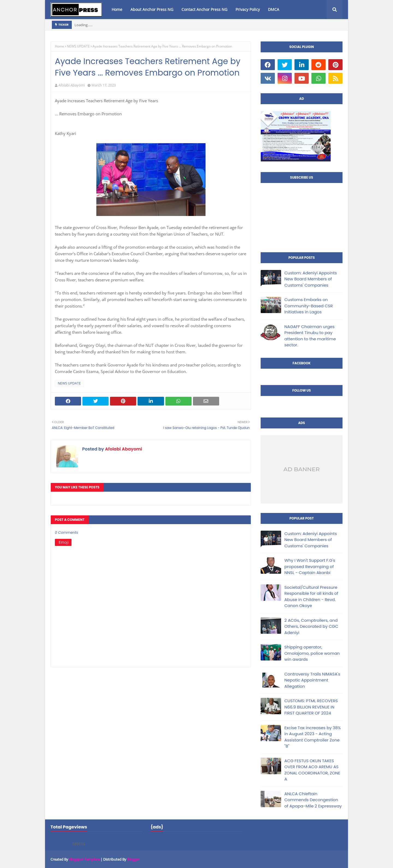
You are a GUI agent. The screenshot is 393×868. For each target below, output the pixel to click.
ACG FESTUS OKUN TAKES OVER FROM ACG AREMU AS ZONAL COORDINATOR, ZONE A (312, 770)
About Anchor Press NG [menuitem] (152, 9)
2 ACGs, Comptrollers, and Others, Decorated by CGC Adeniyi (311, 626)
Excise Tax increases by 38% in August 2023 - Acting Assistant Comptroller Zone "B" (313, 737)
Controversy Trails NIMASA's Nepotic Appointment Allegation (312, 680)
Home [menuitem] (117, 9)
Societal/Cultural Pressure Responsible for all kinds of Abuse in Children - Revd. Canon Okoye (311, 597)
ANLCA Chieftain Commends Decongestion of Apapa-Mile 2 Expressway (313, 800)
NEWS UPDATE (78, 46)
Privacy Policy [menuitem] (248, 9)
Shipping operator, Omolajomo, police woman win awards (312, 653)
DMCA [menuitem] (274, 9)
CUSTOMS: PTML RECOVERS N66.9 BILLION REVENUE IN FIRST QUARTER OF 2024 (311, 707)
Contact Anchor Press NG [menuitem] (204, 9)
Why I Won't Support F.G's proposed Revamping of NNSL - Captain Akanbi (310, 566)
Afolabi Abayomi (72, 85)
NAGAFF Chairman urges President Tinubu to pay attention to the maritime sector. (310, 336)
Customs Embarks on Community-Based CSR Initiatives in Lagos (309, 306)
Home (59, 46)
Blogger (133, 859)
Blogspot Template (84, 859)
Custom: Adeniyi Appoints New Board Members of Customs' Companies (311, 279)
